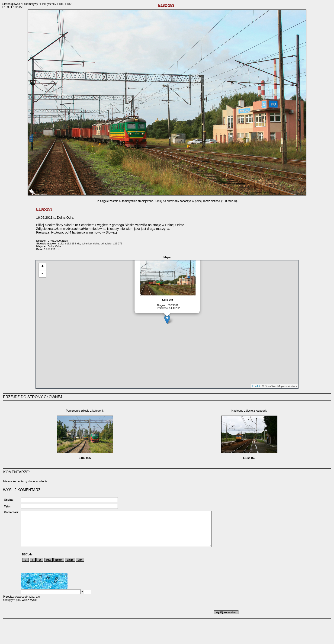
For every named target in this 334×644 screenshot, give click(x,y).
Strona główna (11, 4)
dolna (96, 244)
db (79, 244)
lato (109, 244)
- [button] (42, 274)
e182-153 (71, 244)
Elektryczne (47, 4)
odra (103, 244)
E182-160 (249, 458)
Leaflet (256, 386)
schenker (87, 244)
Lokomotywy (30, 4)
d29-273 (118, 244)
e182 (61, 244)
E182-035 (85, 458)
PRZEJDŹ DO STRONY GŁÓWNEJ (33, 397)
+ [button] (43, 267)
